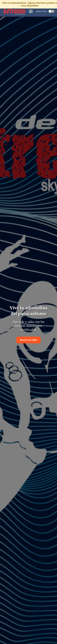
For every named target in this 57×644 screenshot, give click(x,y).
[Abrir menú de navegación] (31, 11)
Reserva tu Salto (29, 340)
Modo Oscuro (42, 11)
